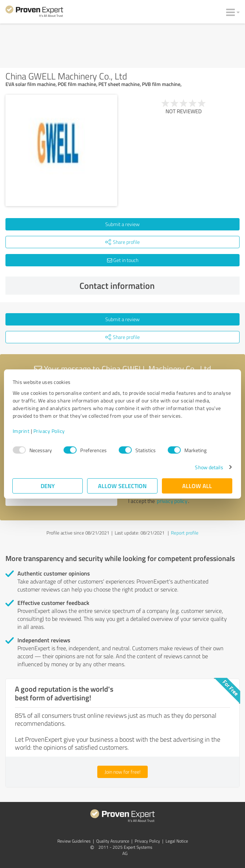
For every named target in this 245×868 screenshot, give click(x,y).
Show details (209, 467)
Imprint (21, 431)
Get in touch (123, 260)
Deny (48, 486)
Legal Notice (177, 841)
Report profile (185, 533)
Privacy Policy (49, 431)
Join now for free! (123, 772)
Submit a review (123, 224)
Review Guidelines (74, 841)
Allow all (197, 486)
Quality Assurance (113, 841)
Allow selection (123, 486)
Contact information (158, 286)
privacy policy (172, 501)
